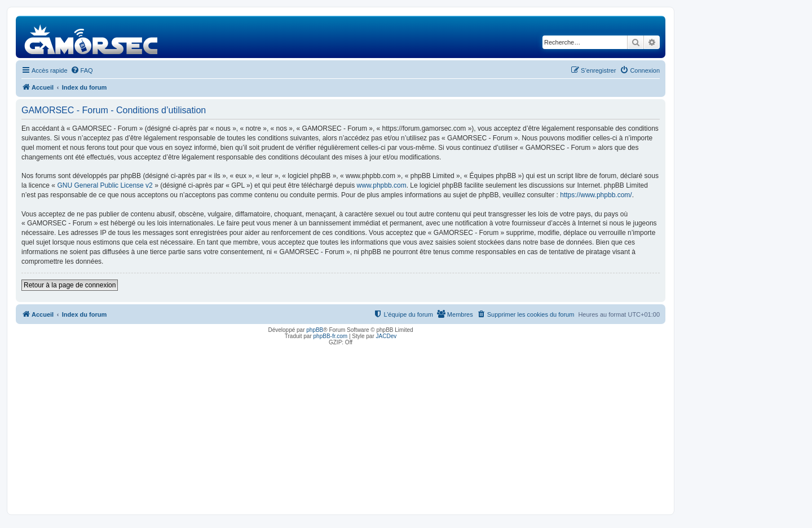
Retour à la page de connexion (70, 285)
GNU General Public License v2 (105, 185)
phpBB (315, 330)
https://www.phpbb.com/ (596, 195)
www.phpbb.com (382, 185)
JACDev (387, 336)
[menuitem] (82, 70)
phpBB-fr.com (331, 336)
